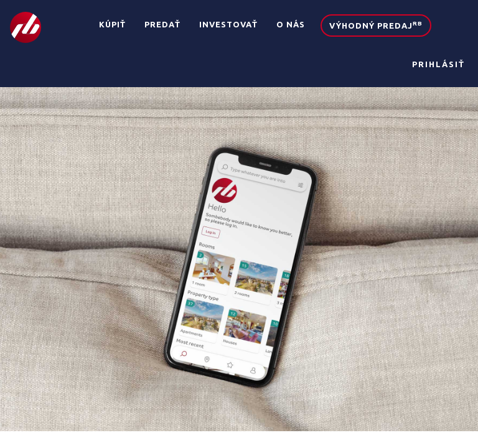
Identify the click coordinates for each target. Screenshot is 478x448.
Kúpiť (112, 24)
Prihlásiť (438, 64)
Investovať (228, 24)
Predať (162, 24)
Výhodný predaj (376, 25)
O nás (291, 24)
